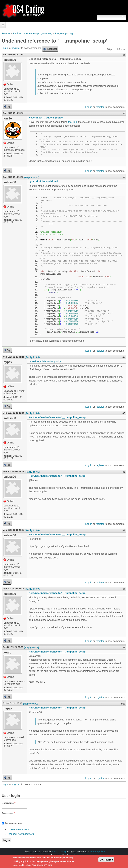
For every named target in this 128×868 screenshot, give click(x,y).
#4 (124, 357)
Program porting (64, 33)
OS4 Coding (59, 851)
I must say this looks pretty (45, 361)
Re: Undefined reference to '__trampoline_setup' (57, 417)
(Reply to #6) (32, 530)
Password (8, 813)
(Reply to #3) (32, 357)
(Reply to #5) (32, 472)
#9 (124, 647)
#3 (124, 177)
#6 (124, 472)
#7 (124, 530)
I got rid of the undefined (43, 181)
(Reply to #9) (30, 704)
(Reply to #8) (31, 647)
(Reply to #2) (32, 177)
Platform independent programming (33, 33)
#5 (124, 413)
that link (72, 122)
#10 (123, 704)
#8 (124, 589)
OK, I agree (106, 860)
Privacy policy (97, 851)
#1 (124, 55)
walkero (75, 855)
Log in (5, 48)
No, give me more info (40, 866)
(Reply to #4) (32, 413)
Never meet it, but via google (46, 118)
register (16, 48)
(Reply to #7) (32, 589)
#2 (124, 113)
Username (9, 803)
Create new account (19, 829)
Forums (6, 33)
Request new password (21, 834)
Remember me (13, 823)
